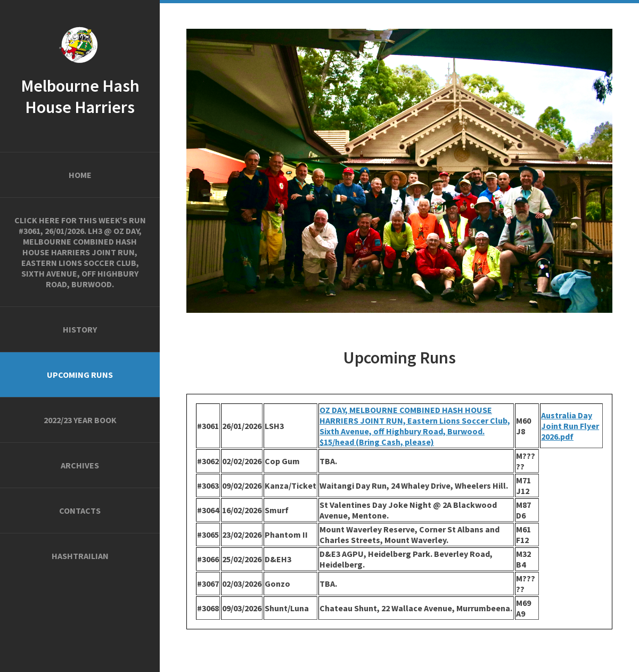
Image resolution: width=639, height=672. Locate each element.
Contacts (80, 511)
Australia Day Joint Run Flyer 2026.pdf (570, 426)
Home (80, 175)
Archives (80, 465)
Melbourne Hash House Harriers (80, 96)
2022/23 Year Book (80, 420)
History (80, 329)
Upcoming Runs (80, 375)
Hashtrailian (80, 556)
